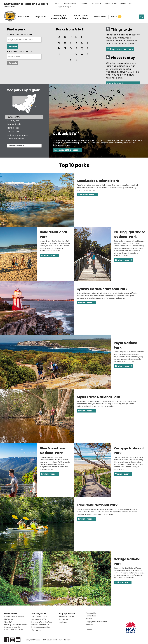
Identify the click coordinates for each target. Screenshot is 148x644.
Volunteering (96, 3)
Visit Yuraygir (122, 474)
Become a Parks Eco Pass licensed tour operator (42, 623)
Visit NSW (8, 622)
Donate (89, 630)
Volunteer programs (39, 616)
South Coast (13, 131)
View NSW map (16, 146)
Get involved (36, 630)
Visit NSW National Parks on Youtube (18, 640)
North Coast (13, 128)
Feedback (63, 622)
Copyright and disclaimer (96, 622)
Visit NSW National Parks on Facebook (7, 640)
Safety (58, 3)
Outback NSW (14, 117)
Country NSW (14, 120)
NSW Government (50, 640)
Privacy (89, 619)
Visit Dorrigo (122, 582)
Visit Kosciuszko (86, 195)
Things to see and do (119, 49)
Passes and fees (111, 3)
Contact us (63, 619)
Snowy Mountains (16, 139)
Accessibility (91, 613)
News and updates (66, 616)
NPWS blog (9, 619)
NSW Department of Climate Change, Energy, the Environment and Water (15, 627)
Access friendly (70, 3)
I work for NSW (65, 640)
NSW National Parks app (14, 616)
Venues (123, 3)
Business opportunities (41, 627)
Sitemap (89, 624)
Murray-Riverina (15, 124)
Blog (131, 3)
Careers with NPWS (39, 619)
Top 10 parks (74, 165)
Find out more (48, 255)
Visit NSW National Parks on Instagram (12, 640)
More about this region (66, 150)
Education (83, 3)
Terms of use (91, 616)
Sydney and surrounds (18, 135)
